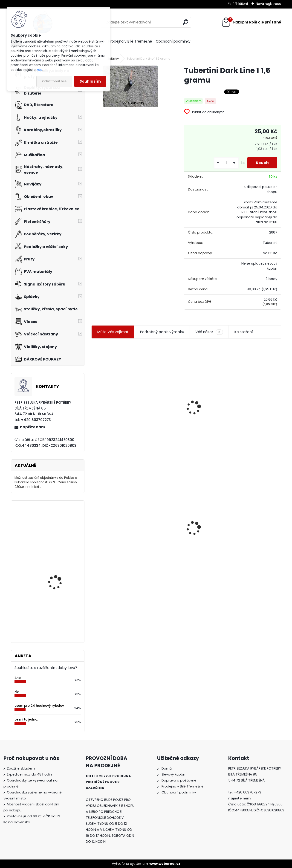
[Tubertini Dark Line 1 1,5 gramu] (130, 86)
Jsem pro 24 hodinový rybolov (39, 706)
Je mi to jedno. (26, 719)
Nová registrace (269, 4)
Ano (18, 678)
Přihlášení (240, 4)
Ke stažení (244, 332)
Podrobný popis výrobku (162, 332)
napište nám (33, 427)
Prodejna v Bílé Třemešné (130, 41)
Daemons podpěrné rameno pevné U (57, 567)
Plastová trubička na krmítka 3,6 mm (185, 382)
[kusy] (225, 163)
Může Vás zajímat (113, 332)
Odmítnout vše (54, 81)
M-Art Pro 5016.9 (54, 604)
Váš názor (209, 332)
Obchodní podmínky (173, 41)
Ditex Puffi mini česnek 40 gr (59, 524)
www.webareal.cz (165, 864)
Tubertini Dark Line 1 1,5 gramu (121, 522)
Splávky (113, 59)
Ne (17, 692)
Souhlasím (90, 81)
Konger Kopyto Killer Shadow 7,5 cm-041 (249, 522)
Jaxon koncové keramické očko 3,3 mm (118, 381)
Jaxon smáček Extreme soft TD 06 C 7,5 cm (248, 390)
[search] (186, 22)
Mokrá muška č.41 (175, 527)
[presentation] (93, 397)
